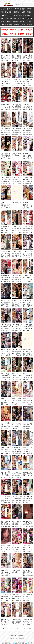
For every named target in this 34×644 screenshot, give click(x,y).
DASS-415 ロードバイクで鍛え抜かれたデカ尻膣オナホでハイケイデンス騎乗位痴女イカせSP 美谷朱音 (28, 551)
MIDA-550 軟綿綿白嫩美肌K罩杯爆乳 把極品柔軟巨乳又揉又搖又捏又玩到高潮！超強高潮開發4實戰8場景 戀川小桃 (6, 183)
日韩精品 (23, 9)
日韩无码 (10, 9)
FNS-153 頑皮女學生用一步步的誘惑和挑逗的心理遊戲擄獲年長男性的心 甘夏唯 (28, 132)
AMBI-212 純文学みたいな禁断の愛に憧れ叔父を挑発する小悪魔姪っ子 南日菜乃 (28, 108)
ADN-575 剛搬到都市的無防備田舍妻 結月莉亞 (17, 621)
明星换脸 (3, 21)
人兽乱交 (23, 24)
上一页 (10, 628)
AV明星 (16, 15)
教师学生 (23, 18)
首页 (4, 628)
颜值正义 (10, 24)
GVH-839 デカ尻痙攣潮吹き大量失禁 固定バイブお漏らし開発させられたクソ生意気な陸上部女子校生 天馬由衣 (6, 208)
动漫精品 (3, 12)
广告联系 (29, 643)
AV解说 (9, 21)
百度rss (24, 643)
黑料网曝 (15, 21)
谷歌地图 (4, 643)
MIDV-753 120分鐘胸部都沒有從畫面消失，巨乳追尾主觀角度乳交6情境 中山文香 (17, 279)
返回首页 (3, 9)
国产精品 (16, 9)
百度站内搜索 (11, 643)
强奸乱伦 (10, 15)
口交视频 (10, 18)
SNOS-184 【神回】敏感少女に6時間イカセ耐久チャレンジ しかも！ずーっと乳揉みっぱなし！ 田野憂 (6, 478)
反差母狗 (3, 24)
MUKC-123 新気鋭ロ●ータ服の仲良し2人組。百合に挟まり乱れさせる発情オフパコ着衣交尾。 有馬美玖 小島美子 (28, 159)
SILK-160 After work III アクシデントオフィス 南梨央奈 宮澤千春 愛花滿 (6, 108)
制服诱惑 (3, 15)
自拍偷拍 (10, 12)
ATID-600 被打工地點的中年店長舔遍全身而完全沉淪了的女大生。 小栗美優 (28, 59)
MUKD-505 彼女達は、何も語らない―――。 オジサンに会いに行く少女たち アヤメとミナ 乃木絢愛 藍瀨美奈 (28, 281)
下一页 (24, 628)
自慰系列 (16, 18)
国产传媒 (29, 24)
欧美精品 (29, 9)
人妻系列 (29, 12)
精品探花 (22, 21)
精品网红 (28, 21)
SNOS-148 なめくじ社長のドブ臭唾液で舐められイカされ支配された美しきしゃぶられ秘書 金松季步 (28, 429)
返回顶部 (21, 636)
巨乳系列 (28, 15)
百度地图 (18, 643)
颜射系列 (3, 18)
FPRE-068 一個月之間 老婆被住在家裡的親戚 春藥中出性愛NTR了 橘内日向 (17, 500)
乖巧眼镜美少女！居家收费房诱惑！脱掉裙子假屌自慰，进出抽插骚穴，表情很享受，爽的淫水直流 (27, 355)
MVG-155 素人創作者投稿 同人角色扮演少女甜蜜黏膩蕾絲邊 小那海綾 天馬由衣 (28, 230)
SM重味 (22, 15)
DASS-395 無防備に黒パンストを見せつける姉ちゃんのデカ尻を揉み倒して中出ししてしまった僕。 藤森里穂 (6, 61)
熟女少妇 (16, 24)
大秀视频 (29, 18)
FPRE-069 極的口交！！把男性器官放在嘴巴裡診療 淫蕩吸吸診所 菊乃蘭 (6, 500)
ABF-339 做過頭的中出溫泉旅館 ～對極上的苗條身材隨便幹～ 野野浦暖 (17, 108)
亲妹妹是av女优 (16, 202)
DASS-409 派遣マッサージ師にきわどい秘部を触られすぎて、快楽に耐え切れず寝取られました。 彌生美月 (5, 85)
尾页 (30, 628)
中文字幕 (23, 12)
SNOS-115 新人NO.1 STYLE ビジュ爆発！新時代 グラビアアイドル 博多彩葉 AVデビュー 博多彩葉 (6, 379)
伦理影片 (16, 12)
